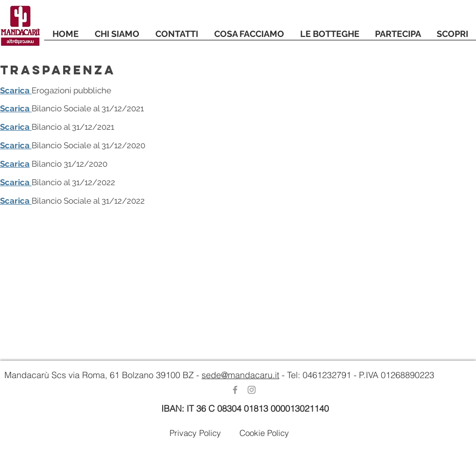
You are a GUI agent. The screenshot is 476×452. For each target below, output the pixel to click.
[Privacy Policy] (195, 433)
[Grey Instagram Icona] (252, 390)
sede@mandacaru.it (240, 375)
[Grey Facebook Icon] (235, 390)
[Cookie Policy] (264, 433)
